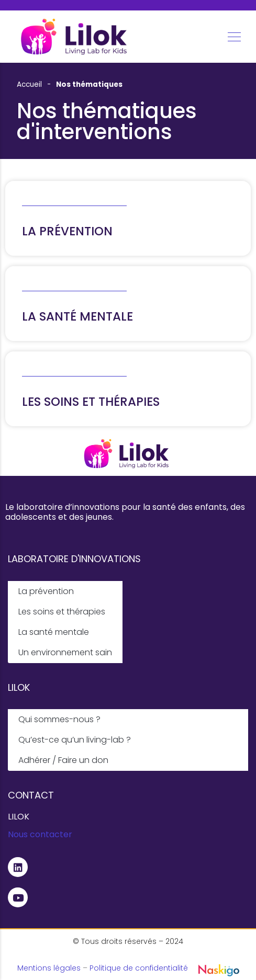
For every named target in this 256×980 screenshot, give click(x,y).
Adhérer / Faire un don (63, 760)
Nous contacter (40, 834)
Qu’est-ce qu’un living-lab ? (75, 740)
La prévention (46, 591)
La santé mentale (54, 632)
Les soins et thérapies (62, 612)
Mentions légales (49, 968)
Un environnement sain (65, 652)
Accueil (29, 84)
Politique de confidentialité (139, 968)
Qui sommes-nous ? (59, 719)
